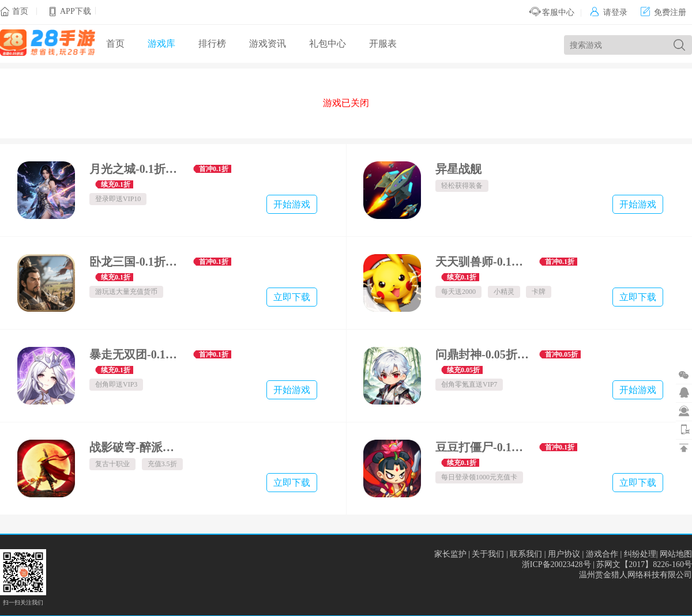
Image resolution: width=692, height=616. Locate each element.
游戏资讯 (268, 44)
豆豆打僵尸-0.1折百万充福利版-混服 (483, 447)
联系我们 (526, 554)
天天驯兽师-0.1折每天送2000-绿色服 (483, 262)
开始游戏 (292, 204)
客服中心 (552, 12)
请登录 (609, 12)
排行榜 (212, 44)
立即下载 (292, 297)
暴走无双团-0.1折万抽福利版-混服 (137, 354)
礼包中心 (328, 44)
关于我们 (488, 554)
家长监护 (450, 554)
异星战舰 (458, 169)
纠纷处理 (640, 554)
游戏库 (161, 44)
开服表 (383, 44)
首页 (20, 11)
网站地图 (676, 554)
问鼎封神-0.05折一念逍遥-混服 (483, 354)
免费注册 (663, 12)
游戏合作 (602, 554)
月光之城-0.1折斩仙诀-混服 (137, 169)
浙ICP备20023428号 (556, 564)
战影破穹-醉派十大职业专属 (137, 447)
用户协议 (564, 554)
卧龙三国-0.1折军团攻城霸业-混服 (137, 262)
